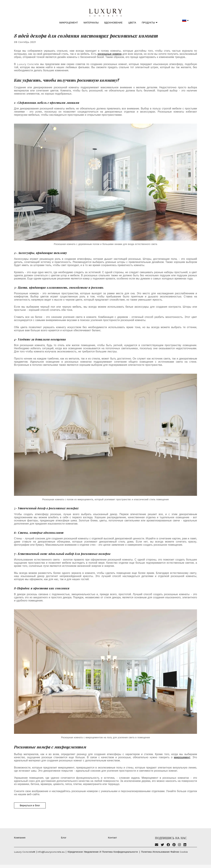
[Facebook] (168, 845)
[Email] (157, 845)
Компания (20, 838)
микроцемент (182, 757)
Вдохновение (113, 23)
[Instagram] (179, 845)
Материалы (91, 23)
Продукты (150, 23)
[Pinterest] (174, 845)
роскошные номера (110, 54)
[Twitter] (162, 845)
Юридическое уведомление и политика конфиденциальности (103, 852)
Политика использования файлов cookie (164, 852)
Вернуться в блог (30, 805)
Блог (64, 838)
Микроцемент (69, 23)
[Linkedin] (185, 845)
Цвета (132, 23)
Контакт (112, 838)
